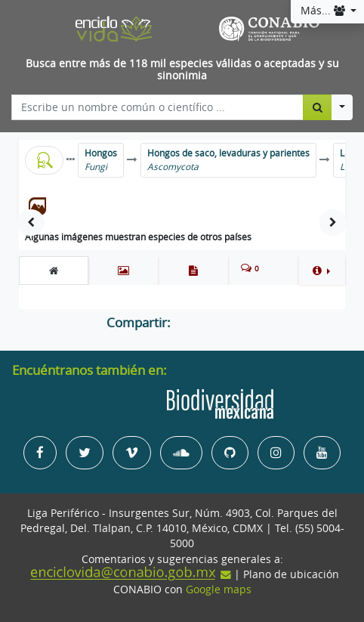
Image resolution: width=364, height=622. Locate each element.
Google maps (219, 590)
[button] (321, 271)
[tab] (54, 271)
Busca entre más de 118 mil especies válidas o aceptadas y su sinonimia (182, 70)
